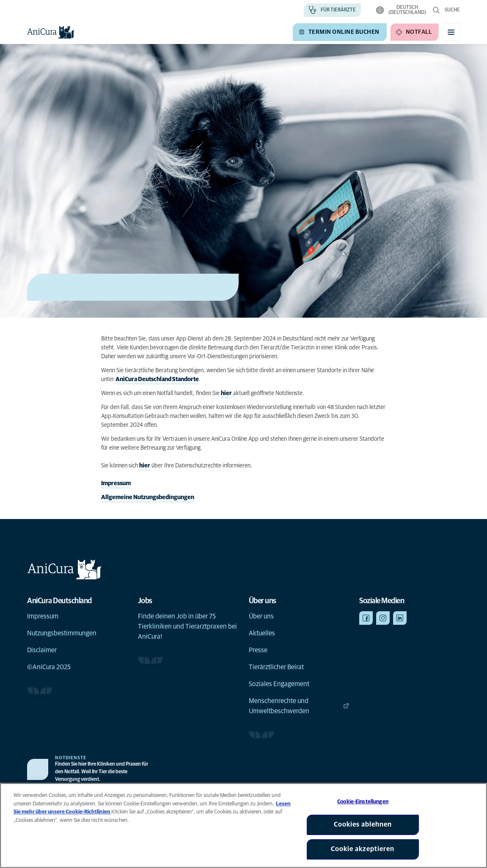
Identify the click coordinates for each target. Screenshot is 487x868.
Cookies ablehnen (363, 824)
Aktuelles (262, 633)
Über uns (261, 616)
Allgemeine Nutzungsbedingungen (148, 497)
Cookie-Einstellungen (363, 802)
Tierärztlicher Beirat (276, 667)
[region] (243, 825)
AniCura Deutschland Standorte (157, 379)
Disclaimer (42, 650)
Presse (258, 650)
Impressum (116, 483)
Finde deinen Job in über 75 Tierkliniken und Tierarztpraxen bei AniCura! (187, 626)
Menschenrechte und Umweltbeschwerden (299, 706)
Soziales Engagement (279, 684)
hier (226, 393)
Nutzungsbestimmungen (62, 633)
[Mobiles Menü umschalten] (451, 32)
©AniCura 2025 (49, 667)
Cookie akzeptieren (363, 849)
